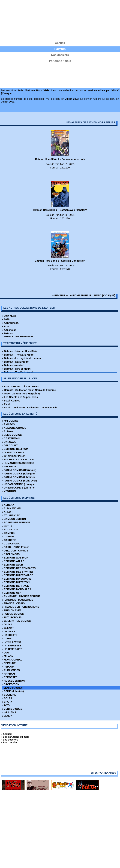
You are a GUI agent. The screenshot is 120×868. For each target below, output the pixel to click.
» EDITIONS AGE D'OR (15, 558)
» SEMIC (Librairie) (13, 691)
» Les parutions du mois (15, 737)
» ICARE (7, 639)
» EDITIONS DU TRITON (16, 582)
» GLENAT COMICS (13, 452)
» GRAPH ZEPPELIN (14, 456)
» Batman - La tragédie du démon (21, 358)
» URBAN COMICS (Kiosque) (19, 484)
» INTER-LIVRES (11, 642)
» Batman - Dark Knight (16, 362)
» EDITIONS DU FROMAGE (17, 575)
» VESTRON (9, 491)
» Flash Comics (11, 401)
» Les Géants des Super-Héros (20, 397)
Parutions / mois (60, 61)
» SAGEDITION (10, 684)
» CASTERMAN (11, 438)
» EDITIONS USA (12, 593)
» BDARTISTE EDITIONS (16, 522)
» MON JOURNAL (12, 660)
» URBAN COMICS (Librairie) (19, 488)
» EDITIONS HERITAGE (15, 586)
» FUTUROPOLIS (12, 617)
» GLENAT (8, 628)
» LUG (5, 653)
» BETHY (7, 526)
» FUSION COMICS (13, 614)
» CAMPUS (8, 533)
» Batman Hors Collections (18, 337)
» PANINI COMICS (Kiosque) (18, 474)
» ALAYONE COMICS (14, 428)
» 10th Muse (9, 316)
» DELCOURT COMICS (15, 551)
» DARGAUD (9, 442)
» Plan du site (9, 742)
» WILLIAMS (9, 712)
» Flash (6, 404)
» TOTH (6, 705)
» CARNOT (8, 537)
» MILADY (8, 656)
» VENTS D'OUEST (13, 709)
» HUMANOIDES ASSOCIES (18, 463)
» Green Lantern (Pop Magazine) (21, 394)
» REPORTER (10, 677)
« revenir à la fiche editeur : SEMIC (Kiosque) (84, 295)
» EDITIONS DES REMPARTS (19, 568)
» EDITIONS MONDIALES (16, 589)
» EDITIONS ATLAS (13, 561)
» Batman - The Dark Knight (18, 355)
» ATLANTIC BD (11, 515)
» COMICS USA (11, 544)
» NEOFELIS (9, 467)
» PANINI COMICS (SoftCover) (19, 481)
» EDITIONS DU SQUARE (16, 579)
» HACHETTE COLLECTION (18, 459)
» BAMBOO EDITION (14, 519)
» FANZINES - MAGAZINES (17, 600)
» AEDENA (8, 505)
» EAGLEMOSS (11, 554)
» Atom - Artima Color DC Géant (21, 387)
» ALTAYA (7, 431)
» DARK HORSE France (16, 547)
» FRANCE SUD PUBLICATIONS (20, 607)
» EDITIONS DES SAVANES (18, 572)
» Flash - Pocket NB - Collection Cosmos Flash (29, 408)
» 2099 (6, 319)
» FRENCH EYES (12, 610)
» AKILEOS (8, 424)
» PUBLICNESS (11, 670)
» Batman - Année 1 (13, 365)
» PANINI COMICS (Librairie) (18, 477)
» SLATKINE (9, 695)
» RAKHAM (8, 674)
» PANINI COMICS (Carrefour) (19, 470)
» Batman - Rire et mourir (17, 369)
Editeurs (60, 49)
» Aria (5, 326)
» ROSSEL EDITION (13, 681)
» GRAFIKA (8, 631)
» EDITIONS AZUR (12, 565)
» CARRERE (9, 540)
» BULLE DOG (10, 529)
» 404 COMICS (10, 421)
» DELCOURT (10, 445)
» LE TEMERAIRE (12, 649)
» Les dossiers (9, 740)
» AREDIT (7, 512)
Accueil (60, 43)
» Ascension (9, 330)
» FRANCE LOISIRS (13, 603)
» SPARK (7, 702)
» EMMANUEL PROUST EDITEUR (21, 596)
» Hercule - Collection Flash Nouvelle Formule (29, 390)
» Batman (8, 333)
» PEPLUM (8, 667)
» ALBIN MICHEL (12, 508)
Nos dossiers (60, 55)
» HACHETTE (10, 635)
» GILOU (7, 624)
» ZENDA (7, 716)
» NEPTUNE (9, 663)
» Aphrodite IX (10, 323)
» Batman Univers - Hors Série (20, 351)
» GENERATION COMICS (16, 621)
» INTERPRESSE (11, 646)
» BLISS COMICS (12, 435)
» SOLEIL (7, 698)
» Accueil (6, 734)
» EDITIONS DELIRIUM (15, 449)
